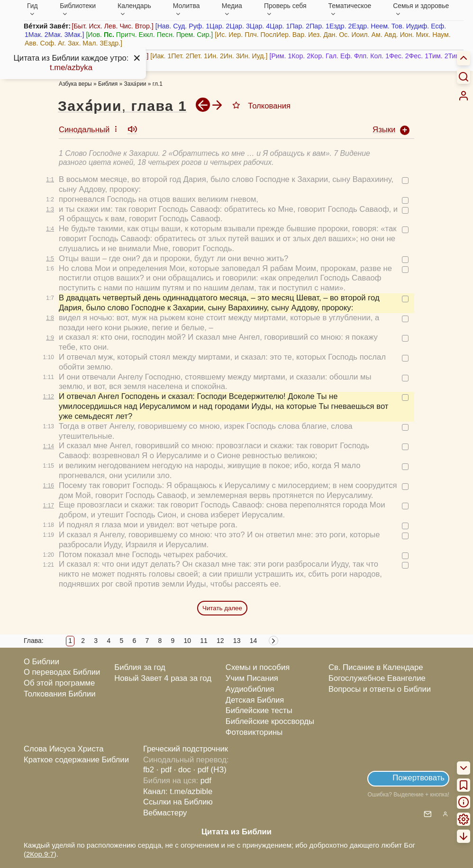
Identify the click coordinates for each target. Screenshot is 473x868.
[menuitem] (464, 96)
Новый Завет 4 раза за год (163, 678)
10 (187, 641)
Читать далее (222, 608)
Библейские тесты (259, 710)
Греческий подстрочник (186, 749)
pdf (206, 781)
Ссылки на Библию (178, 802)
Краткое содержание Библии (76, 760)
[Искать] (464, 76)
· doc (182, 770)
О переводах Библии (62, 672)
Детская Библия (255, 700)
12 (220, 641)
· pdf (164, 770)
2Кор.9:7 (40, 854)
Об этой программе (59, 683)
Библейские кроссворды (270, 721)
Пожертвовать (418, 778)
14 (254, 641)
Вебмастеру (165, 813)
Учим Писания (252, 678)
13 (237, 641)
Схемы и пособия (258, 667)
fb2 (149, 770)
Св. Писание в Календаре (376, 667)
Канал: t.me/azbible (178, 791)
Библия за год (140, 667)
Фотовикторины (254, 732)
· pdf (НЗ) (210, 770)
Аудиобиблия (250, 689)
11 (204, 641)
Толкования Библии (60, 694)
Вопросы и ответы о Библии (380, 689)
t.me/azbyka (71, 68)
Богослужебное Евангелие (377, 678)
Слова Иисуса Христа (64, 749)
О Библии (41, 662)
